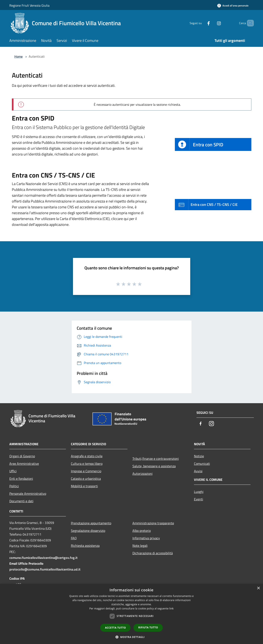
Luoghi (199, 492)
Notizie (199, 456)
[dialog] (131, 614)
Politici (14, 486)
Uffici (13, 471)
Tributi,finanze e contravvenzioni (156, 459)
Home (19, 56)
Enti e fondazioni (21, 479)
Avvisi (198, 471)
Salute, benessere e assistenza (154, 466)
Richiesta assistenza (85, 546)
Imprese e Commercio (86, 471)
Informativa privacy (146, 538)
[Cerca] (249, 23)
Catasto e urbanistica (86, 479)
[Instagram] (212, 23)
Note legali (140, 546)
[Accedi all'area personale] (233, 6)
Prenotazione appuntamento (91, 523)
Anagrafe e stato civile (87, 456)
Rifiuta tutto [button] (148, 627)
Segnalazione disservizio (88, 531)
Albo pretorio (142, 531)
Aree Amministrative (24, 464)
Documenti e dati (21, 501)
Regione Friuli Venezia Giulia (29, 5)
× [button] (258, 588)
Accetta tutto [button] (115, 628)
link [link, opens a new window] (171, 609)
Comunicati (202, 464)
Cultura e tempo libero (87, 464)
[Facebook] (201, 23)
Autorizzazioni (143, 474)
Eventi (199, 499)
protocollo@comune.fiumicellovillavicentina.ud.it (45, 569)
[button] (132, 637)
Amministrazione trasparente (153, 523)
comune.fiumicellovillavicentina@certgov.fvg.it (43, 558)
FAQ (74, 538)
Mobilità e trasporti (84, 486)
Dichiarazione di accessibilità (153, 553)
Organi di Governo (22, 456)
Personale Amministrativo (28, 494)
